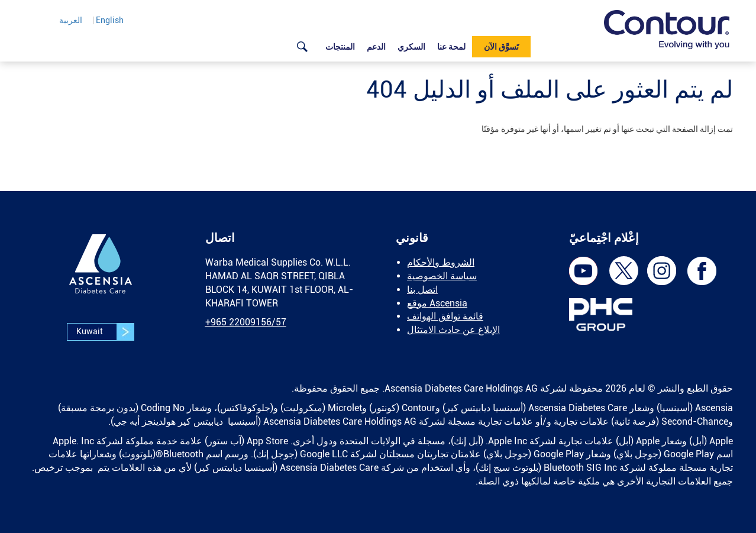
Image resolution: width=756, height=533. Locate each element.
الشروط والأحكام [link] (441, 262)
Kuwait (105, 332)
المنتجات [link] (340, 47)
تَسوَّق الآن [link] (501, 47)
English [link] (110, 20)
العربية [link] (71, 20)
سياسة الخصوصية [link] (442, 276)
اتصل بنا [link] (422, 290)
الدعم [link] (376, 47)
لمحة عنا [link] (451, 47)
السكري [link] (411, 47)
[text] (378, 129)
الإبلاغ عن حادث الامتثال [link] (453, 330)
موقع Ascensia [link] (437, 303)
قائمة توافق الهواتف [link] (445, 316)
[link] (667, 30)
